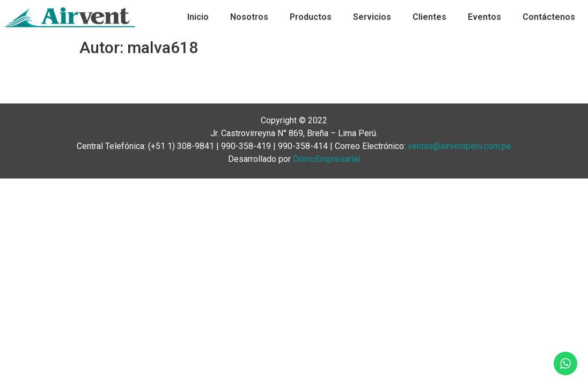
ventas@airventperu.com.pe (460, 146)
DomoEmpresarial (326, 159)
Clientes (429, 17)
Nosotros (249, 17)
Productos (311, 17)
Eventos (484, 17)
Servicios (372, 17)
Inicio (198, 17)
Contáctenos (549, 17)
